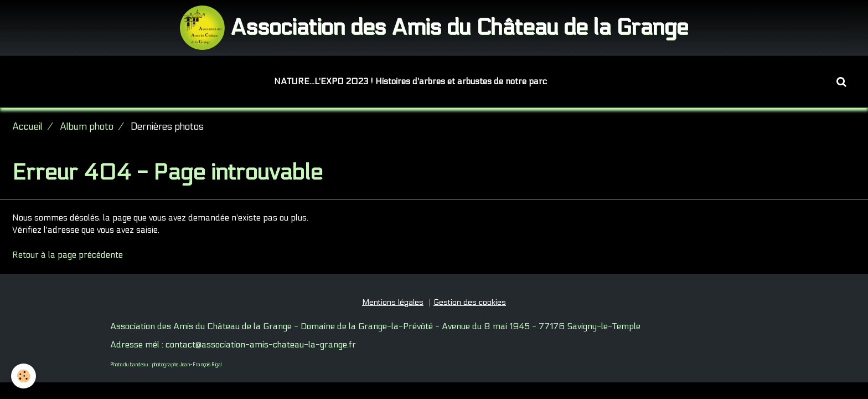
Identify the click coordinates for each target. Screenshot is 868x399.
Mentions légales (393, 302)
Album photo (87, 127)
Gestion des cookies (470, 302)
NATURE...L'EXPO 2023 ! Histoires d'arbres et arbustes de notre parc (410, 81)
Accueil (27, 127)
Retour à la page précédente (68, 255)
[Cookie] (24, 376)
